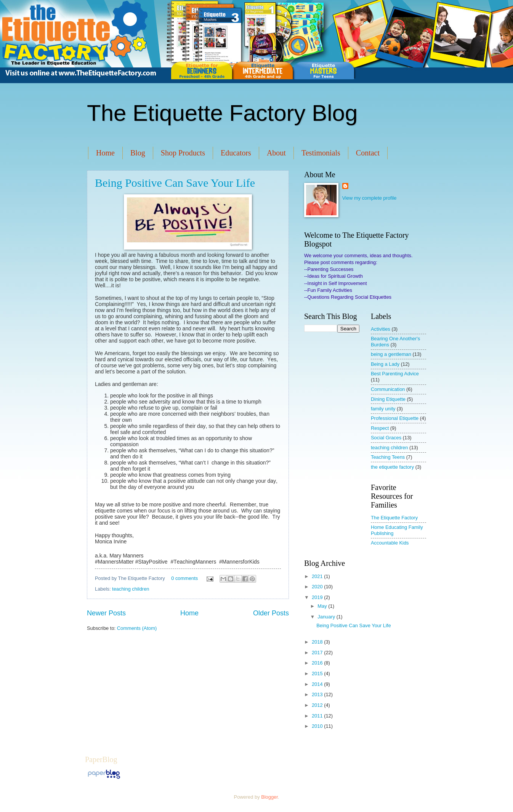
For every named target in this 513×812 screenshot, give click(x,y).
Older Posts (271, 613)
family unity (383, 409)
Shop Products (183, 153)
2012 (318, 705)
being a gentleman (391, 354)
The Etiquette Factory (394, 518)
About (276, 153)
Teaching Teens (388, 457)
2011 (318, 716)
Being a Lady (385, 364)
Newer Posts (106, 613)
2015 (318, 673)
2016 (318, 663)
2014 (318, 684)
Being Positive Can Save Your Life (175, 183)
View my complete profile (370, 198)
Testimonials (321, 153)
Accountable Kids (390, 543)
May (323, 606)
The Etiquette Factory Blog (222, 113)
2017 (318, 653)
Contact (368, 153)
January (327, 617)
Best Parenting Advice (395, 374)
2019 (318, 597)
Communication (388, 389)
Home (105, 153)
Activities (381, 329)
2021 (318, 576)
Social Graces (386, 438)
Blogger (269, 797)
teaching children (131, 589)
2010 (318, 726)
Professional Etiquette (395, 418)
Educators (236, 153)
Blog (138, 153)
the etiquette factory (392, 467)
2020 (318, 587)
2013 (318, 694)
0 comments (184, 578)
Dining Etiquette (388, 399)
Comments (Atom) (137, 628)
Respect (380, 428)
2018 (318, 642)
